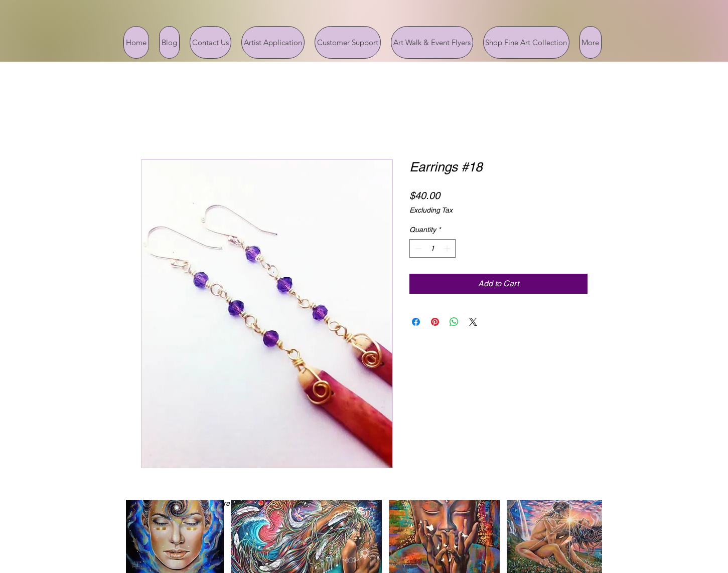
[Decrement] (417, 248)
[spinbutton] (432, 248)
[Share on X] (473, 322)
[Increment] (448, 248)
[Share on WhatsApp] (454, 322)
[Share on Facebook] (416, 322)
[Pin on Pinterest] (435, 322)
